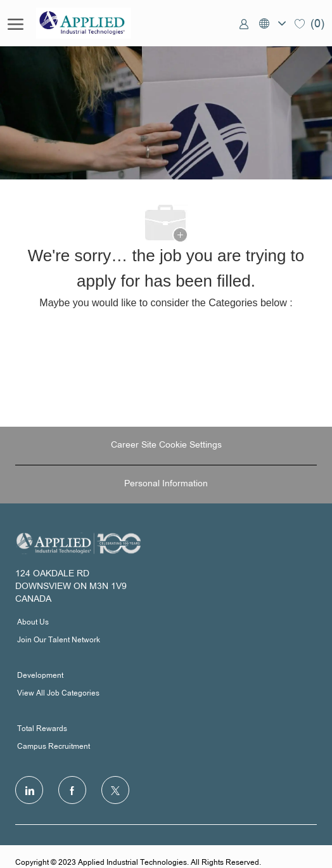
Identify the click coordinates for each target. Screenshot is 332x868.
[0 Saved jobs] (310, 23)
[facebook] (72, 790)
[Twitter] (115, 790)
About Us (33, 623)
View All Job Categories (58, 694)
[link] (244, 23)
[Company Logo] (99, 23)
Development (40, 676)
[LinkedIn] (29, 790)
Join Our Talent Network (59, 640)
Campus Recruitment (54, 747)
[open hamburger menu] (16, 23)
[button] (272, 23)
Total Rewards (42, 729)
